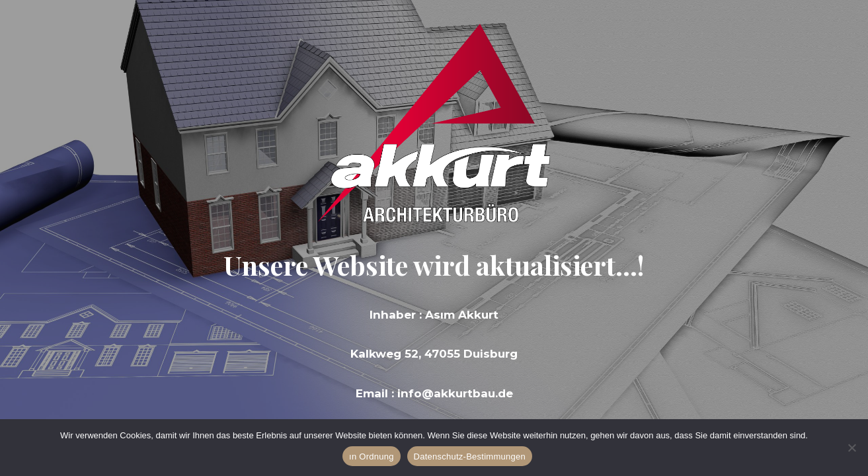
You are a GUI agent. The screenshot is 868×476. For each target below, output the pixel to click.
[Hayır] (851, 448)
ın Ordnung (372, 456)
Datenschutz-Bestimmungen (470, 456)
